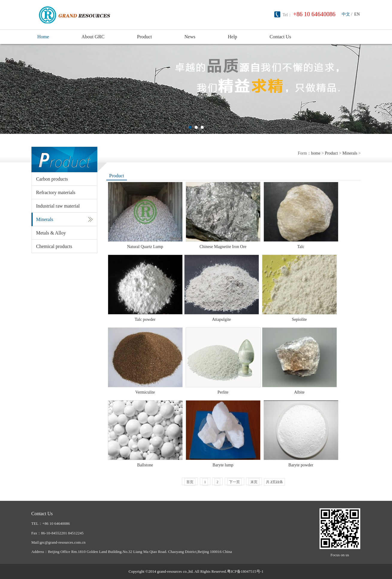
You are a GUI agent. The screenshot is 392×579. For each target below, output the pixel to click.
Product (145, 37)
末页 (254, 482)
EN (357, 14)
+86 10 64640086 (314, 14)
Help (233, 37)
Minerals (350, 153)
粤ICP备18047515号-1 (245, 571)
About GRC (93, 37)
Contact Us (280, 37)
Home (43, 37)
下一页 (234, 482)
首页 (190, 482)
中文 (346, 14)
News (190, 37)
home (316, 153)
